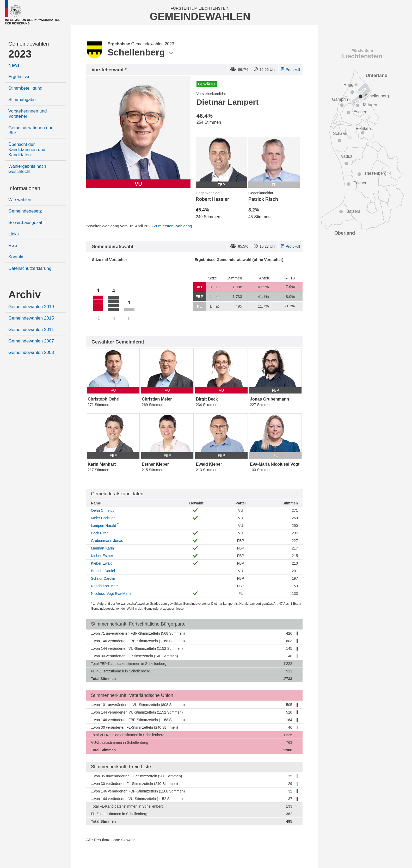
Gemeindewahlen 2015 (31, 318)
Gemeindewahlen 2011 (31, 330)
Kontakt (16, 257)
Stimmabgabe (22, 100)
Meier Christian (103, 518)
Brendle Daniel (103, 571)
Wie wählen (20, 200)
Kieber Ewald (102, 563)
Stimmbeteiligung (25, 88)
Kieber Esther (102, 556)
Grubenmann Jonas (107, 541)
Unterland (377, 76)
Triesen (361, 183)
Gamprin (340, 99)
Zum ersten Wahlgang (173, 226)
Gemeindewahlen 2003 (31, 352)
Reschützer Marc (105, 586)
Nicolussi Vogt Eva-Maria (111, 594)
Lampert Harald (105, 526)
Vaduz (347, 156)
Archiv (25, 295)
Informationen (24, 188)
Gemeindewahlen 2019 (31, 307)
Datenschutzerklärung (30, 268)
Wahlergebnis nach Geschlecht (27, 169)
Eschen (360, 112)
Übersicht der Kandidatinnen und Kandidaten (27, 150)
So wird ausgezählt (27, 223)
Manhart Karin (102, 548)
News (14, 65)
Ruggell (350, 85)
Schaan (340, 133)
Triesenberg (375, 173)
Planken (363, 129)
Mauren (370, 105)
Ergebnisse (19, 77)
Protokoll (291, 70)
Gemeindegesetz (25, 211)
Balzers (353, 211)
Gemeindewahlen (29, 44)
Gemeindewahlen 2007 (31, 341)
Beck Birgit (100, 533)
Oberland (345, 233)
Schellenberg (377, 96)
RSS (13, 245)
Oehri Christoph (104, 510)
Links (14, 234)
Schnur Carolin (103, 578)
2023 (20, 54)
